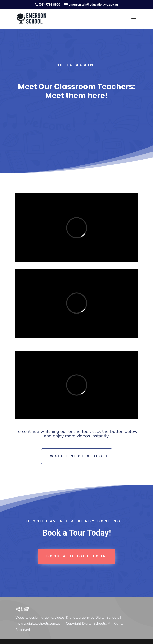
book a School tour (77, 556)
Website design (28, 618)
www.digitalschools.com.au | (42, 624)
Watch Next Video (77, 456)
